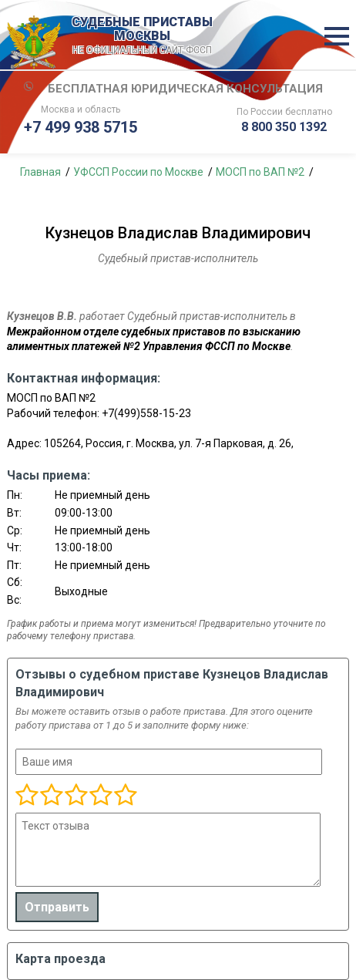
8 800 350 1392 (284, 127)
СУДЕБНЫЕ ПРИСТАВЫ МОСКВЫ (142, 36)
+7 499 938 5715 (81, 127)
